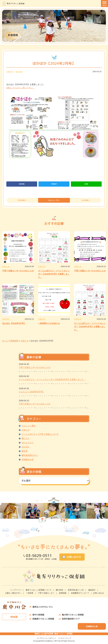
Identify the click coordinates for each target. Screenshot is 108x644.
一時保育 (30, 593)
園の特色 (59, 590)
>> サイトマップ (65, 638)
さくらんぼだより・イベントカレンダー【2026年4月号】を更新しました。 (90, 327)
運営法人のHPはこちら (43, 607)
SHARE (22, 184)
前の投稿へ (22, 200)
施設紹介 (92, 590)
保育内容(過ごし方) (76, 590)
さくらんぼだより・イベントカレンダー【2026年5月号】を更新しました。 (54, 274)
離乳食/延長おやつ (30, 455)
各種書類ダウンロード (80, 593)
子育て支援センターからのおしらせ (18, 271)
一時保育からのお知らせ (49, 323)
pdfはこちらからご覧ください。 (21, 88)
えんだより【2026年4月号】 (31, 392)
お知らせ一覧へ (54, 200)
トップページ (16, 590)
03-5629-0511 (39, 556)
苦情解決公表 (28, 459)
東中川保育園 (38, 615)
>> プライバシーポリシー (47, 638)
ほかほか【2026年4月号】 (14, 323)
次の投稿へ (86, 200)
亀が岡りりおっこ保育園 (73, 615)
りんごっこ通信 (29, 426)
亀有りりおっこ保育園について (39, 590)
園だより (26, 438)
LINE (86, 184)
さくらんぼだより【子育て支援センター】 (40, 434)
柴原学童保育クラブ (71, 619)
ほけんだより (28, 443)
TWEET (54, 184)
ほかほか (19, 72)
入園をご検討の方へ (13, 593)
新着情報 (63, 593)
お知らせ (10, 72)
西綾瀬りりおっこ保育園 (43, 619)
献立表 (25, 451)
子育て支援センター (46, 593)
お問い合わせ (74, 557)
